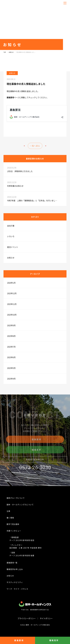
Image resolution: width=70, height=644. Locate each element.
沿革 (8, 511)
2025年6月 (11, 357)
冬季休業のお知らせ (15, 186)
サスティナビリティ (15, 582)
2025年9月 (11, 325)
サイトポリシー (46, 618)
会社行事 (11, 226)
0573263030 (35, 469)
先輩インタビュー (14, 531)
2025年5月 (11, 368)
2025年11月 (12, 304)
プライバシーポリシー (27, 618)
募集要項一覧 (12, 563)
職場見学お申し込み (15, 569)
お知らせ (11, 52)
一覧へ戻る (35, 146)
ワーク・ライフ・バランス (17, 589)
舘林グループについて (16, 498)
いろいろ (11, 236)
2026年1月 (11, 283)
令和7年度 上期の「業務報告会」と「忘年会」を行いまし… (32, 200)
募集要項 (10, 97)
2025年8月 (11, 336)
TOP (5, 52)
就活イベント (13, 247)
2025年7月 (11, 347)
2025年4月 (11, 379)
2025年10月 (12, 315)
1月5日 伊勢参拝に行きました (20, 171)
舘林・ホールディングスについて (20, 505)
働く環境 (10, 518)
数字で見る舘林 (13, 524)
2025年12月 (12, 293)
